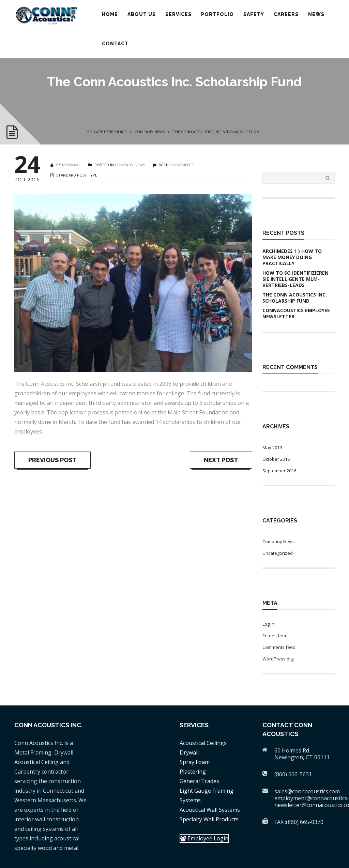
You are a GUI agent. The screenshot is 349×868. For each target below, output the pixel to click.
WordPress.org (278, 659)
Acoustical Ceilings (203, 743)
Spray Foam (195, 762)
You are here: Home (107, 132)
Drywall (189, 752)
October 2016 (276, 459)
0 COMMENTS (182, 165)
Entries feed (275, 636)
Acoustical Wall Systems (210, 810)
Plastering (193, 772)
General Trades (199, 781)
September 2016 (279, 471)
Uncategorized (278, 553)
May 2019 (272, 447)
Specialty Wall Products (209, 819)
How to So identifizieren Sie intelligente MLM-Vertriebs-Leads (295, 279)
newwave (71, 165)
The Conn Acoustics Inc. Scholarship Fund (295, 298)
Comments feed (279, 647)
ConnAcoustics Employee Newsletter (296, 314)
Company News (150, 132)
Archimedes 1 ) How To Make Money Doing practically (292, 257)
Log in (268, 624)
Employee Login (204, 838)
